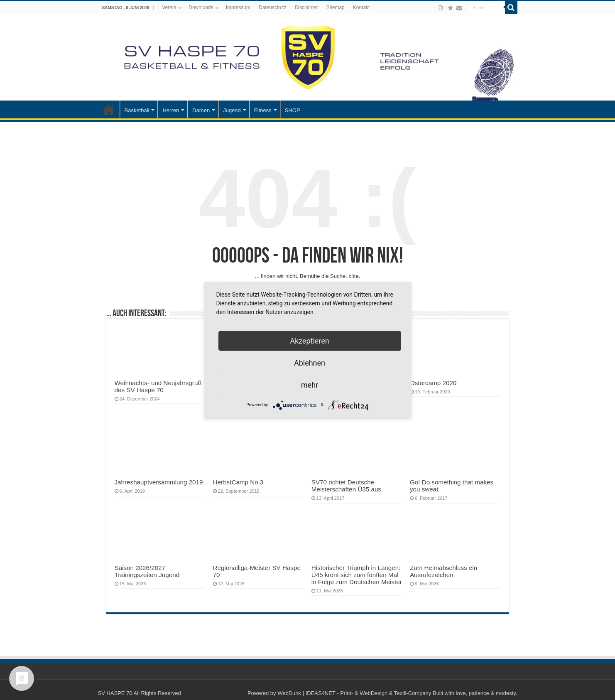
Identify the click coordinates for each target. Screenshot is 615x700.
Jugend (232, 110)
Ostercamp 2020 (433, 383)
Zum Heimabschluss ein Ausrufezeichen (443, 571)
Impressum (238, 7)
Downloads (201, 7)
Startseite (109, 109)
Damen (201, 110)
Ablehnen (310, 362)
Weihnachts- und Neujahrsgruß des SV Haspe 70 (158, 386)
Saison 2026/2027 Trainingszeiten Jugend (147, 571)
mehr (310, 384)
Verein (169, 7)
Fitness (263, 110)
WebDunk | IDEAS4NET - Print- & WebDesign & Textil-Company (354, 693)
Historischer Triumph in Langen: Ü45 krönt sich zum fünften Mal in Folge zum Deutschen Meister (357, 575)
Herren (171, 110)
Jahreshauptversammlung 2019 (159, 482)
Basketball (137, 110)
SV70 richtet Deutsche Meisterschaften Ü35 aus (346, 486)
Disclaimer (306, 7)
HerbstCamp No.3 (238, 482)
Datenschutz (273, 7)
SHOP (293, 110)
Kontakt (361, 7)
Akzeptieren (310, 340)
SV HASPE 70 (115, 693)
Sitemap (336, 7)
